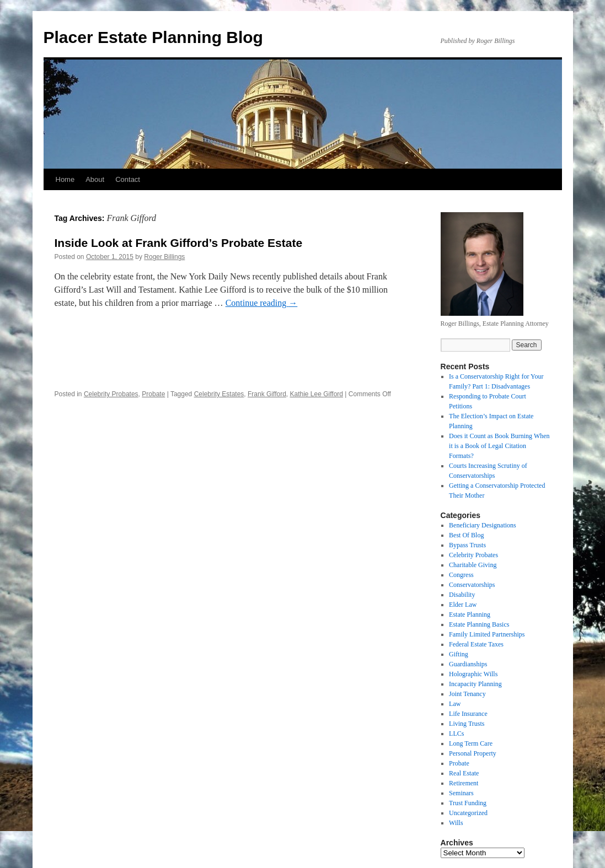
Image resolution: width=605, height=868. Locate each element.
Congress (461, 575)
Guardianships (468, 664)
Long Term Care (471, 743)
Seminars (461, 793)
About (95, 179)
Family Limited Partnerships (487, 634)
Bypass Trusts (467, 545)
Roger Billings (164, 257)
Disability (462, 595)
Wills (456, 823)
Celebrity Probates (111, 394)
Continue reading (262, 303)
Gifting (459, 654)
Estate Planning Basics (479, 624)
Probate (153, 394)
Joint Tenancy (467, 694)
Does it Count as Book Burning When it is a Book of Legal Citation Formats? (499, 446)
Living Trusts (467, 724)
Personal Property (473, 753)
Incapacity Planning (475, 684)
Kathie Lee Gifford (316, 394)
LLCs (456, 734)
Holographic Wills (473, 674)
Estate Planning (470, 614)
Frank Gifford (267, 394)
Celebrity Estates (219, 394)
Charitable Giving (473, 565)
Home (65, 179)
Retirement (464, 783)
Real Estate (464, 773)
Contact (128, 179)
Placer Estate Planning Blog (153, 37)
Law (455, 704)
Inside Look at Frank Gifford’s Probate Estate (179, 243)
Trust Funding (468, 803)
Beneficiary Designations (483, 525)
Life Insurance (468, 714)
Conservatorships (472, 585)
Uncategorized (468, 813)
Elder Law (463, 605)
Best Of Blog (466, 535)
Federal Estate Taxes (476, 644)
